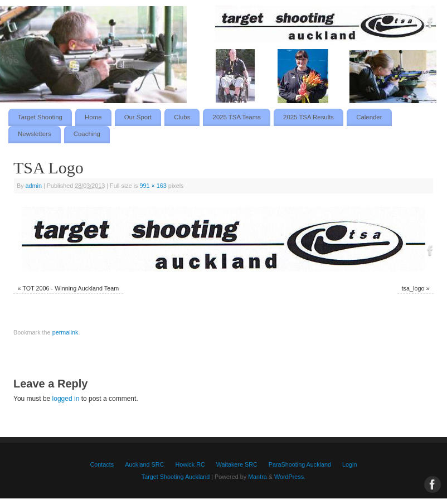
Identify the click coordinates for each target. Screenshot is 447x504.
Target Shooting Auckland (176, 477)
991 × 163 (153, 186)
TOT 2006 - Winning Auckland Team (71, 288)
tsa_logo (413, 288)
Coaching (87, 134)
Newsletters (35, 134)
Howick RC (190, 464)
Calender (369, 117)
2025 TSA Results (308, 117)
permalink (65, 332)
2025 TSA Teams (237, 117)
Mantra (257, 477)
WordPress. (290, 477)
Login (349, 464)
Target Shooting (40, 117)
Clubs (182, 117)
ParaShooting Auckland (300, 464)
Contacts (102, 464)
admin (34, 186)
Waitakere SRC (237, 464)
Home (93, 117)
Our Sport (138, 117)
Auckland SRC (144, 464)
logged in (66, 399)
